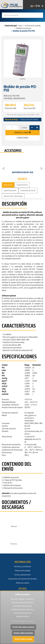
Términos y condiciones (23, 567)
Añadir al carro (22, 132)
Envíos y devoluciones (22, 575)
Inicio (20, 26)
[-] (32, 128)
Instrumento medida (33, 26)
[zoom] (22, 60)
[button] (4, 169)
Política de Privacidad (23, 571)
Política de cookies (23, 583)
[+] (37, 128)
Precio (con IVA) (29, 108)
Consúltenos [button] (23, 138)
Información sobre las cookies (23, 621)
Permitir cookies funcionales (23, 633)
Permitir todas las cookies (23, 639)
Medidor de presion (24, 28)
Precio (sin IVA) (10, 108)
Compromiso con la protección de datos (22, 579)
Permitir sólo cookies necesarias (23, 627)
